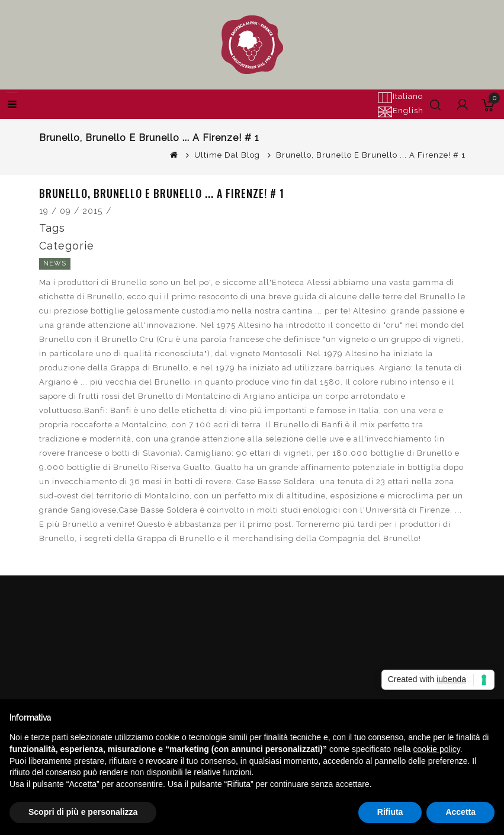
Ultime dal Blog (227, 155)
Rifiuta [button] (390, 812)
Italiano (400, 97)
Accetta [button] (460, 812)
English (400, 111)
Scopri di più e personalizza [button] (83, 812)
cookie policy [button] (437, 749)
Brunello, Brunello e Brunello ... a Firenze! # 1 (371, 155)
